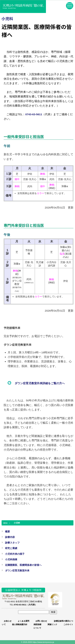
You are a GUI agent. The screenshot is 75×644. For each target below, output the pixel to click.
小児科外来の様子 (15, 554)
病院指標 (37, 624)
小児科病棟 (11, 559)
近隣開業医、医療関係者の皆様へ (23, 565)
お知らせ (8, 621)
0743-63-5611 (34, 114)
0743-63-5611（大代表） (25, 605)
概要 (7, 532)
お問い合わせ (41, 621)
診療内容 (10, 537)
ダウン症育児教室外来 (17, 571)
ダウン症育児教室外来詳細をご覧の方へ (40, 383)
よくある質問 (23, 621)
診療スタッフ (12, 543)
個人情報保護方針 (20, 624)
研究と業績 (11, 548)
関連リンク (52, 624)
